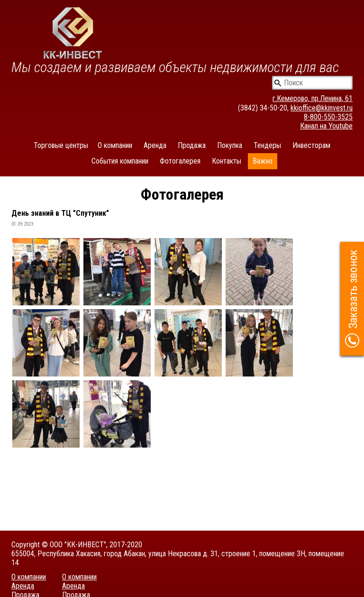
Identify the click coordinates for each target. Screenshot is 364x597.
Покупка (230, 145)
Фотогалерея (180, 161)
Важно (263, 161)
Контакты (227, 161)
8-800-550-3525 (328, 117)
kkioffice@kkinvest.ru (322, 108)
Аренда (155, 145)
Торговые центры (61, 145)
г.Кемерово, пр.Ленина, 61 (313, 98)
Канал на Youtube (326, 126)
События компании (120, 161)
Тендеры (267, 145)
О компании (115, 145)
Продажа (192, 145)
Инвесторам (311, 145)
